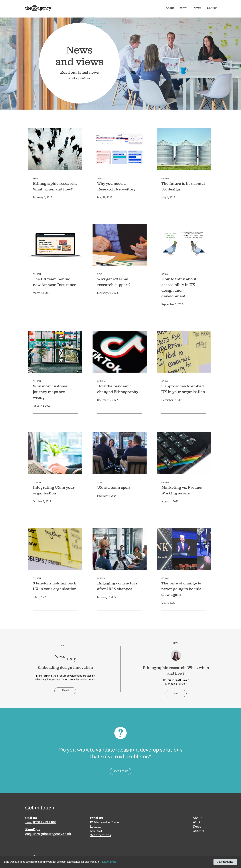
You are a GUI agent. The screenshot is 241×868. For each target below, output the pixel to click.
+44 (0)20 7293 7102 (40, 823)
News (197, 8)
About (170, 8)
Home (28, 6)
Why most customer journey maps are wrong (51, 392)
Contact (212, 8)
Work (184, 8)
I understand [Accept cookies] (225, 862)
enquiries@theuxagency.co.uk (48, 834)
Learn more (109, 862)
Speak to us (121, 771)
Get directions (100, 835)
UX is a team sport (114, 488)
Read (65, 691)
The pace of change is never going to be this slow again (181, 589)
